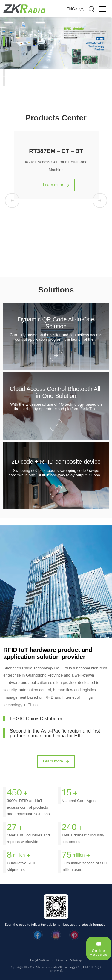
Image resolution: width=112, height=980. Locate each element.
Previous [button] (12, 200)
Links (60, 960)
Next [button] (100, 200)
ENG (71, 9)
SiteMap (76, 960)
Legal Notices (40, 960)
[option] (56, 43)
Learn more (53, 185)
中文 (80, 9)
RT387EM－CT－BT (56, 151)
